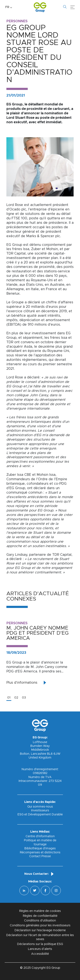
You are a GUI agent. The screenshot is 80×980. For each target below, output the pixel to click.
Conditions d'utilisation (40, 921)
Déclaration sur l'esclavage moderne (40, 930)
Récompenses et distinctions (40, 853)
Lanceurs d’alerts (40, 949)
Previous (3, 659)
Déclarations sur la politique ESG (40, 944)
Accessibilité (40, 954)
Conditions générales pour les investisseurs (40, 925)
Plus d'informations (22, 683)
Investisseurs (40, 811)
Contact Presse (40, 856)
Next (77, 659)
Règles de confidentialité (40, 916)
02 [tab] (16, 698)
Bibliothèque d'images (40, 848)
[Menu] (73, 7)
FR (7, 7)
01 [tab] (9, 698)
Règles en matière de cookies (40, 911)
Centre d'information (40, 836)
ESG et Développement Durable (40, 815)
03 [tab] (24, 698)
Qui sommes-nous (40, 807)
